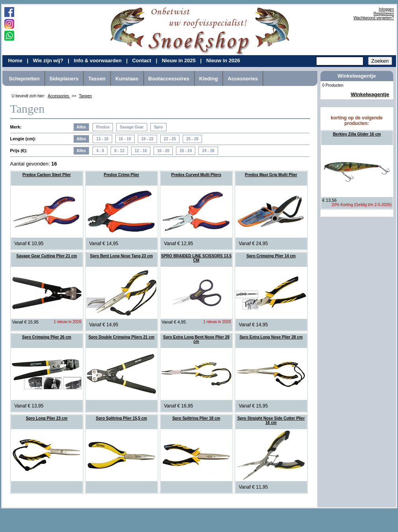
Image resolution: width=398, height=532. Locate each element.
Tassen (97, 79)
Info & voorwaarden (99, 60)
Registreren (384, 14)
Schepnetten (24, 79)
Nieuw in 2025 (180, 60)
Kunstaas (127, 79)
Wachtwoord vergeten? (374, 18)
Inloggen (386, 9)
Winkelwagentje (370, 94)
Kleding (209, 79)
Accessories (243, 79)
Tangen (85, 96)
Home (16, 60)
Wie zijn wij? (49, 60)
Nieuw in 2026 (223, 60)
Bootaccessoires (169, 79)
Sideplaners (64, 79)
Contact (143, 60)
